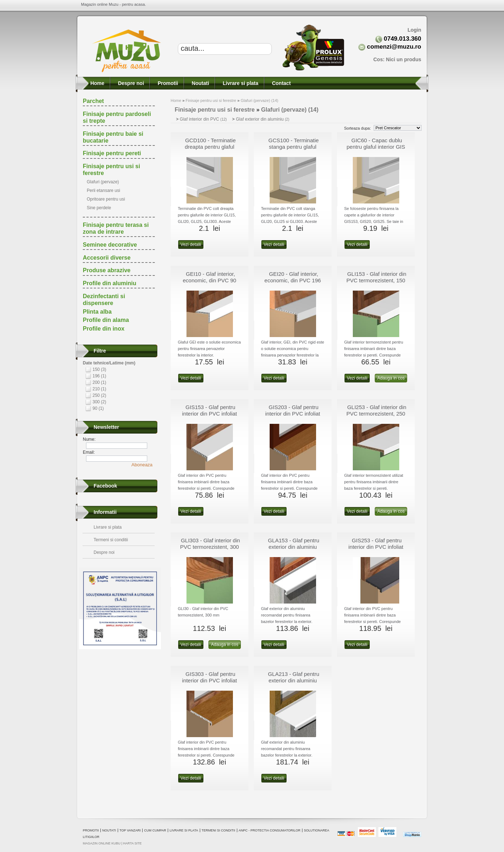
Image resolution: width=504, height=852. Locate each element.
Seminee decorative (110, 245)
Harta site (132, 843)
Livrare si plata (240, 83)
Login (414, 30)
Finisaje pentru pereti (112, 153)
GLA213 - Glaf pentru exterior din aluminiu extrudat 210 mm (294, 680)
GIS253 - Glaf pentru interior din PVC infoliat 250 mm (376, 547)
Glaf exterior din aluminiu (262, 119)
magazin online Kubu (102, 843)
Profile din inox (104, 329)
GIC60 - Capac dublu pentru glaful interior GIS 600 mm (376, 147)
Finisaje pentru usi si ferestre (211, 100)
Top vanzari (130, 830)
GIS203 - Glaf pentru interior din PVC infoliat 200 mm (293, 414)
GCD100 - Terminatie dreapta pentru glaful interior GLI (210, 147)
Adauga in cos (391, 378)
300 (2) (99, 402)
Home (97, 83)
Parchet (93, 101)
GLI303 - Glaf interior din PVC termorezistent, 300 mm (210, 547)
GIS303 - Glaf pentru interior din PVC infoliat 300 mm (210, 680)
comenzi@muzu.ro (394, 47)
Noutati (200, 83)
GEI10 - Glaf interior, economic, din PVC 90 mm (210, 280)
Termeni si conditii (111, 540)
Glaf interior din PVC (203, 119)
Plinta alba (97, 312)
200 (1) (99, 382)
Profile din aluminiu (109, 283)
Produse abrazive (107, 270)
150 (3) (99, 369)
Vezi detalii (191, 245)
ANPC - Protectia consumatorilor (270, 830)
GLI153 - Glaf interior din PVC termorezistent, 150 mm (376, 280)
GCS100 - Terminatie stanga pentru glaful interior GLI (294, 147)
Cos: (397, 59)
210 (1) (99, 389)
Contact (281, 83)
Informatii (105, 512)
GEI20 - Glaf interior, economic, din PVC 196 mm (293, 280)
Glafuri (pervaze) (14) (259, 100)
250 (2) (99, 395)
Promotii (167, 83)
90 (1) (98, 408)
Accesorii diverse (107, 258)
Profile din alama (106, 320)
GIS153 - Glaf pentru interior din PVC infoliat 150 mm (210, 414)
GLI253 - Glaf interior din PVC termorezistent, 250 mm (376, 414)
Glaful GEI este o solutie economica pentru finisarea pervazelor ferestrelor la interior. (209, 349)
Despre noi (130, 83)
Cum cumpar (155, 830)
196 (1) (99, 376)
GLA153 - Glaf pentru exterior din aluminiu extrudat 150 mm (294, 547)
